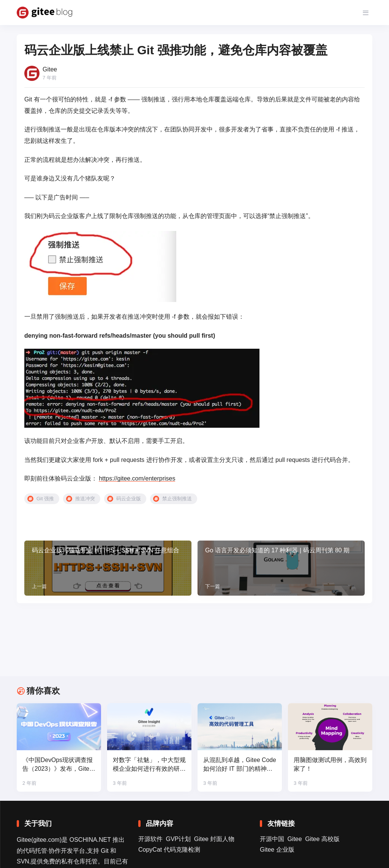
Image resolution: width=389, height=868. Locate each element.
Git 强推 (45, 499)
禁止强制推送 (177, 499)
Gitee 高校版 (322, 839)
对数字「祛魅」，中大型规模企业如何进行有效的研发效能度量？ (149, 765)
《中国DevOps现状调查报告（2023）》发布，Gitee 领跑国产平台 (58, 765)
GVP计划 (178, 839)
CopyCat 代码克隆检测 (169, 850)
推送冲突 (85, 499)
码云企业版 (129, 499)
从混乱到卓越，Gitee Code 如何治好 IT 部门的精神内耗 (237, 765)
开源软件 (150, 839)
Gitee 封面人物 (214, 839)
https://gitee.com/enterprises (137, 478)
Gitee (294, 839)
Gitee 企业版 (277, 850)
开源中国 (272, 839)
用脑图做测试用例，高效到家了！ (330, 765)
